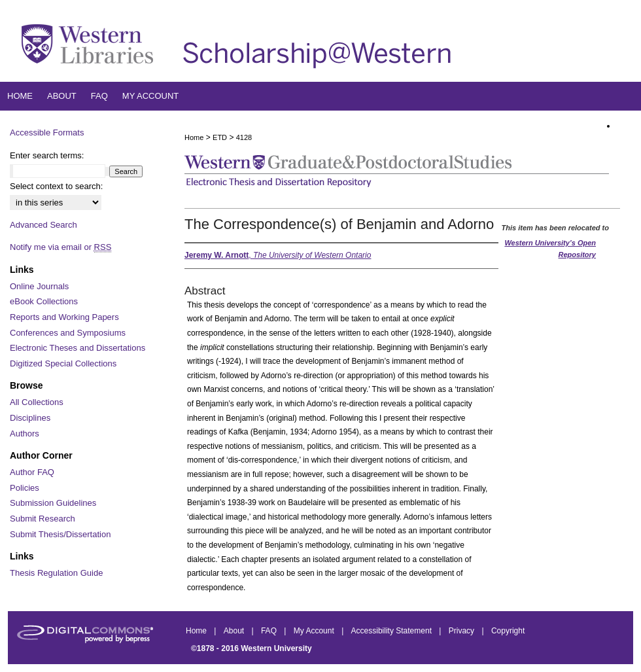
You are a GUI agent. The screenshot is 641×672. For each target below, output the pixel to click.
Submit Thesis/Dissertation (60, 534)
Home (194, 137)
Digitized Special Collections (63, 363)
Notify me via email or (61, 247)
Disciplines (30, 418)
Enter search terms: (47, 155)
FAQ (270, 631)
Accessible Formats (47, 133)
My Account (315, 631)
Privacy (463, 631)
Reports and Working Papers (64, 317)
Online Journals (39, 286)
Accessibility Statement (393, 631)
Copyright (508, 631)
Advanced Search (43, 225)
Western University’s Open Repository (550, 249)
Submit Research (43, 519)
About (235, 631)
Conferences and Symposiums (68, 333)
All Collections (37, 402)
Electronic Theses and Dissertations (78, 348)
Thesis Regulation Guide (56, 573)
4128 (244, 137)
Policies (25, 488)
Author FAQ (32, 472)
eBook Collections (44, 301)
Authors (25, 433)
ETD (220, 137)
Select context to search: (56, 186)
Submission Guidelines (53, 503)
